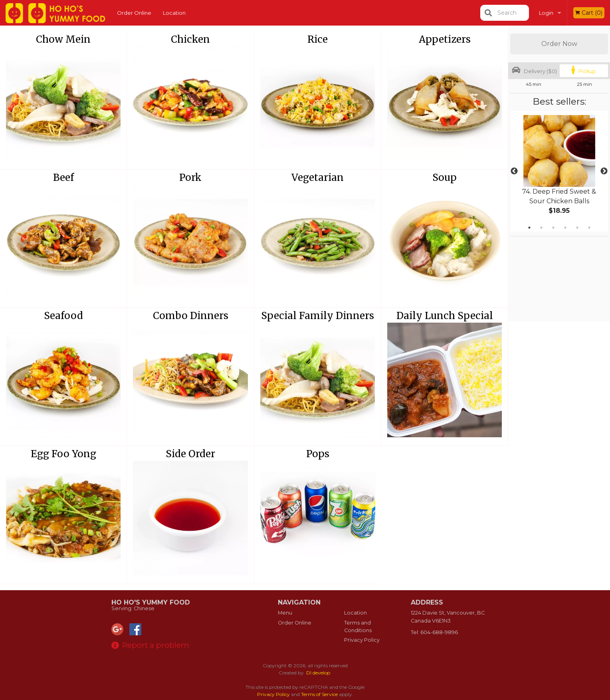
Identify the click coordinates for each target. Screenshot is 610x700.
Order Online (134, 13)
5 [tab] (577, 228)
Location (174, 13)
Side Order (190, 454)
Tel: (434, 632)
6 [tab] (589, 228)
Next (604, 171)
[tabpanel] (559, 171)
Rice (318, 39)
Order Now (559, 44)
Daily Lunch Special (445, 316)
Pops (318, 454)
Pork (190, 177)
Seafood (63, 316)
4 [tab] (565, 228)
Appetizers (445, 39)
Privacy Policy (362, 640)
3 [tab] (553, 228)
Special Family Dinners (318, 316)
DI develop (318, 673)
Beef (63, 177)
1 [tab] (529, 228)
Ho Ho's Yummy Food (151, 602)
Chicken (190, 39)
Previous (514, 171)
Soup (445, 177)
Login (546, 13)
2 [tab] (541, 228)
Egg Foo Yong (63, 454)
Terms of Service (319, 694)
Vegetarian (318, 177)
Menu (285, 613)
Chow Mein (63, 39)
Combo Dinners (191, 316)
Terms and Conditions (358, 627)
